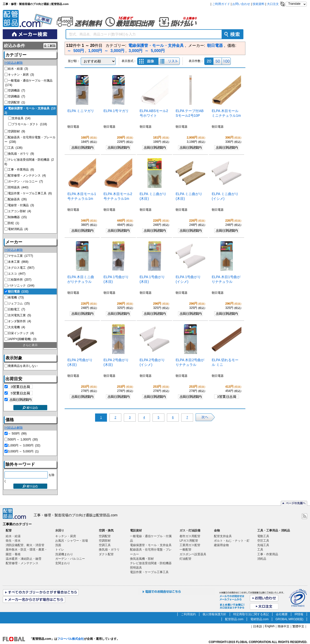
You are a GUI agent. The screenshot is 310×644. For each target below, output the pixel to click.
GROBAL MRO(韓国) (289, 619)
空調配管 (16, 102)
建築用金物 (221, 545)
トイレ (60, 550)
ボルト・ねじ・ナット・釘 (232, 541)
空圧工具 (263, 541)
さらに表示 (30, 345)
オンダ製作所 (19, 321)
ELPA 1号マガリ (116, 111)
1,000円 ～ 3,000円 (24, 445)
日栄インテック (21, 333)
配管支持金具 (223, 536)
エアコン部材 (19, 211)
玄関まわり (63, 563)
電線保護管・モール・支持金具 (151, 545)
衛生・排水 (13, 541)
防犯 (13, 223)
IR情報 (299, 614)
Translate (294, 4)
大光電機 (16, 327)
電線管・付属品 (21, 205)
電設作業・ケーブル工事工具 (30, 193)
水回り (60, 530)
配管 (9, 530)
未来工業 (18, 262)
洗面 (58, 545)
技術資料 (258, 4)
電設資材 (136, 530)
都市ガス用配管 (190, 536)
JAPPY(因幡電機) (22, 339)
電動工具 (263, 536)
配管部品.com (234, 619)
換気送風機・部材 (142, 559)
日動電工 (16, 309)
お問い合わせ (241, 4)
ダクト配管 (106, 554)
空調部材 (16, 131)
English (270, 626)
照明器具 (18, 187)
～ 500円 (17, 434)
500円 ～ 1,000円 (23, 439)
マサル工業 (20, 256)
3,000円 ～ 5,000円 (23, 451)
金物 (217, 530)
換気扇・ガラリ (21, 154)
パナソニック (21, 286)
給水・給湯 (18, 69)
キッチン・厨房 (21, 75)
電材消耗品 (18, 229)
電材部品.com (259, 619)
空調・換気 (106, 530)
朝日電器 (18, 292)
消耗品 (262, 559)
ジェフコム (19, 303)
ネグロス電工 (21, 268)
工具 (15, 148)
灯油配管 (185, 559)
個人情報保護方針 (214, 614)
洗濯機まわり (64, 554)
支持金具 (21, 118)
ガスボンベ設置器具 (193, 554)
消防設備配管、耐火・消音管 (25, 545)
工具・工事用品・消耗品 (274, 530)
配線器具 (17, 199)
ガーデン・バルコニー (25, 181)
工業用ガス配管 (190, 545)
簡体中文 (284, 626)
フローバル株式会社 (71, 639)
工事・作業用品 (21, 170)
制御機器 (17, 217)
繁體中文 (298, 626)
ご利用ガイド (221, 4)
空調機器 (16, 90)
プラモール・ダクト (29, 124)
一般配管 (185, 550)
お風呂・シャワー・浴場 (72, 541)
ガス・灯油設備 (190, 530)
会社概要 (282, 614)
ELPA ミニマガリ (81, 111)
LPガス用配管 (189, 541)
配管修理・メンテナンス (27, 176)
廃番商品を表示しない (23, 366)
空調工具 (105, 545)
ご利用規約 (188, 614)
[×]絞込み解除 (14, 63)
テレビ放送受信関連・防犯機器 (151, 563)
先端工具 (263, 545)
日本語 (258, 626)
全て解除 (50, 46)
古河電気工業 (19, 315)
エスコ (17, 274)
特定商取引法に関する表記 (251, 614)
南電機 (16, 297)
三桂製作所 (20, 280)
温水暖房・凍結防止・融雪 (24, 559)
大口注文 (273, 4)
